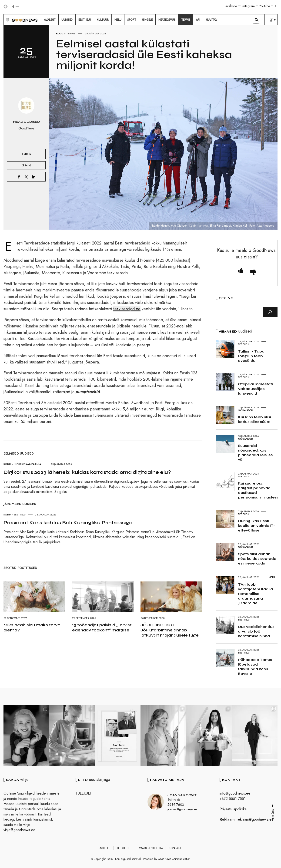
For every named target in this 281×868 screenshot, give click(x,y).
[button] (7, 20)
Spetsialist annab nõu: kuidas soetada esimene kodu (257, 559)
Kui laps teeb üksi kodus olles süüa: (254, 419)
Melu (272, 577)
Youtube (265, 6)
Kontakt (175, 848)
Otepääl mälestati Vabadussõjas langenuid (255, 389)
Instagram (248, 6)
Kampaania (33, 464)
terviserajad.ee (127, 309)
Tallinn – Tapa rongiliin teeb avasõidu (251, 356)
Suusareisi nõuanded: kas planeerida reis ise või (255, 453)
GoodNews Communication (174, 859)
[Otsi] (270, 312)
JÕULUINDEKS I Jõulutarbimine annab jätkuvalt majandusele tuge (170, 630)
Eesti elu (20, 515)
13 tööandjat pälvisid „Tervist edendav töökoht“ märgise (102, 627)
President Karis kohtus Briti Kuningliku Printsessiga (68, 523)
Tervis (71, 33)
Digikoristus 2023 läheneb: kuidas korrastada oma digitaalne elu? (87, 472)
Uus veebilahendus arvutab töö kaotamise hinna (256, 631)
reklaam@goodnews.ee (255, 819)
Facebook (230, 6)
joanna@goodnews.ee (182, 809)
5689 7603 (176, 805)
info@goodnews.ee (235, 793)
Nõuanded (246, 410)
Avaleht (105, 848)
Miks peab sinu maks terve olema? (32, 627)
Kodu (60, 33)
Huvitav (19, 464)
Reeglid (123, 848)
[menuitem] (50, 20)
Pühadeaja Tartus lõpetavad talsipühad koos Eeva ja (255, 667)
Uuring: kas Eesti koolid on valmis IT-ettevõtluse (256, 526)
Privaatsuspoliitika (233, 809)
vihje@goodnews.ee (19, 830)
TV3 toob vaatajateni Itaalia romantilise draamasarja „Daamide (255, 594)
